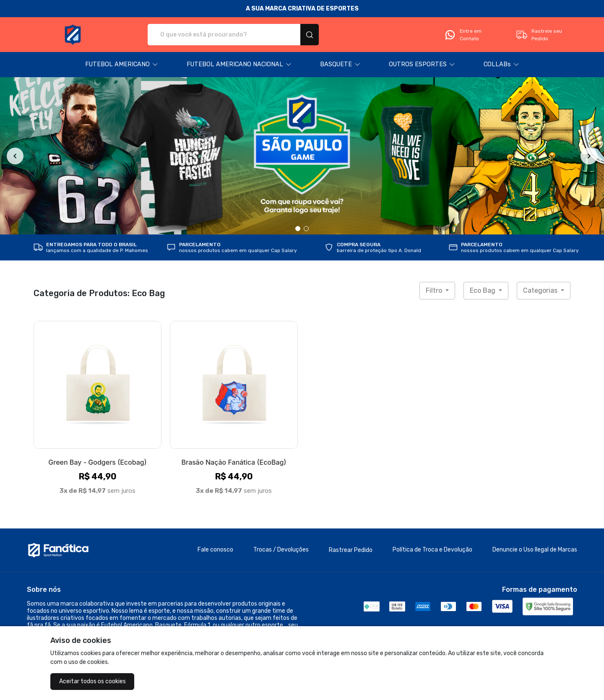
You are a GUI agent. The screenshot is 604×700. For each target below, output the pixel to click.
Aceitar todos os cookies (92, 681)
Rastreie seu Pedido (539, 35)
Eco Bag (483, 290)
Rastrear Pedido (351, 550)
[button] (122, 65)
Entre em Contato (463, 35)
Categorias (541, 290)
